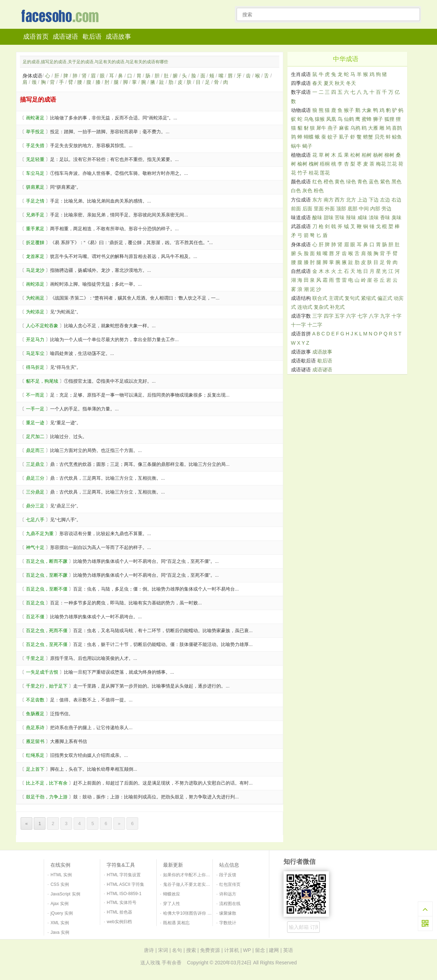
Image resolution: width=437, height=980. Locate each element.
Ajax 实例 (60, 904)
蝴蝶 (309, 137)
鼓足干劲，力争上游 (47, 797)
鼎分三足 (35, 506)
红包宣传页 (230, 884)
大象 (367, 110)
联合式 (320, 298)
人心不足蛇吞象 (42, 326)
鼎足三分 (35, 478)
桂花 (314, 173)
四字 (329, 316)
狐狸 (389, 119)
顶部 (341, 209)
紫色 (385, 182)
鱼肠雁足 (35, 714)
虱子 (344, 137)
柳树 (389, 155)
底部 (352, 209)
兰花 (392, 164)
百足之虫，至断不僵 (47, 589)
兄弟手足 (35, 215)
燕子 (333, 128)
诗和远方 (228, 894)
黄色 (340, 182)
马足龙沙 (35, 270)
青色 (362, 182)
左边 (385, 200)
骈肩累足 (35, 187)
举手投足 (35, 132)
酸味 (317, 217)
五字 (340, 316)
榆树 (302, 164)
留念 (260, 950)
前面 (296, 209)
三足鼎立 (35, 464)
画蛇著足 (35, 118)
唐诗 (149, 950)
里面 (319, 209)
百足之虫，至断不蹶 (47, 575)
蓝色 (374, 182)
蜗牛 (296, 146)
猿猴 (320, 119)
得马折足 (35, 367)
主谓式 (336, 298)
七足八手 (35, 520)
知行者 (62, 17)
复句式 (352, 298)
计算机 (232, 950)
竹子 (302, 173)
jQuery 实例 (62, 913)
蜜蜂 (367, 119)
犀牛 (321, 128)
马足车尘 (35, 353)
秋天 (340, 83)
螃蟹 (368, 137)
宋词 (163, 950)
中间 (364, 209)
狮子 (378, 119)
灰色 (307, 190)
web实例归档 (119, 922)
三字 (317, 316)
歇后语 (92, 37)
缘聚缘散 (228, 913)
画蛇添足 (35, 284)
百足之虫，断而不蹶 (47, 561)
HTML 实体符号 (122, 903)
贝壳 (379, 137)
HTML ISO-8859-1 (124, 894)
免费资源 (210, 950)
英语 (288, 950)
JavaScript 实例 (65, 894)
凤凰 (331, 119)
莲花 (325, 173)
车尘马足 (35, 173)
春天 (317, 83)
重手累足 (35, 229)
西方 (340, 200)
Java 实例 (60, 932)
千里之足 (35, 658)
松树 (355, 155)
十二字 (315, 325)
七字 (362, 316)
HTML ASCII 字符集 (126, 884)
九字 (385, 316)
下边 (374, 200)
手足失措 (35, 146)
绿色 (351, 182)
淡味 (374, 217)
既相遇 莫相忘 (176, 923)
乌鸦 (355, 128)
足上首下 (35, 769)
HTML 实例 (61, 875)
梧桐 (325, 164)
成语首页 (36, 37)
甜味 (329, 217)
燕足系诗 (35, 728)
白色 (296, 190)
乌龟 (309, 119)
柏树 (367, 155)
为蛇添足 (35, 312)
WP (247, 950)
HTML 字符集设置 (124, 875)
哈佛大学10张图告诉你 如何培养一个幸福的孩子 (209, 913)
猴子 (349, 110)
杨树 (378, 155)
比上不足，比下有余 (47, 783)
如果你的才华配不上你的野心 (191, 875)
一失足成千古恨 (42, 672)
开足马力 (35, 340)
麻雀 (344, 128)
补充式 (337, 307)
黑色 (396, 182)
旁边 (387, 209)
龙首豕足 (35, 256)
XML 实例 (60, 923)
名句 (177, 950)
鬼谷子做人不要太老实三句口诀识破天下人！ (206, 884)
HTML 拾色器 (120, 912)
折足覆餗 (35, 243)
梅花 (381, 164)
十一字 (298, 325)
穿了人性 (172, 904)
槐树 (314, 164)
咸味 (362, 217)
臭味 (396, 217)
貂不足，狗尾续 (42, 381)
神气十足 (35, 547)
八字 (374, 316)
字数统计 (228, 923)
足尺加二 (35, 437)
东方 (317, 200)
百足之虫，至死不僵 (47, 644)
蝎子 (307, 146)
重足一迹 (35, 423)
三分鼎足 (35, 492)
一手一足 (35, 409)
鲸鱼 (397, 137)
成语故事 (118, 37)
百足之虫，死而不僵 (47, 631)
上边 (362, 200)
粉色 (319, 190)
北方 (351, 200)
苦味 (340, 217)
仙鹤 (349, 119)
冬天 (351, 83)
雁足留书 (35, 741)
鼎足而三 (35, 450)
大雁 (373, 128)
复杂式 (321, 307)
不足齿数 (35, 700)
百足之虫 (35, 603)
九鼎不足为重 (40, 534)
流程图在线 (230, 904)
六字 (351, 316)
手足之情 (35, 201)
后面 (307, 209)
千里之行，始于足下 (47, 686)
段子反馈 (228, 875)
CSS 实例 (60, 884)
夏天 (329, 83)
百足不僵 (35, 617)
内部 (375, 209)
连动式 (305, 307)
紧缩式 (368, 298)
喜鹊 (397, 128)
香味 (385, 217)
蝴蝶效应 (172, 894)
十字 (396, 316)
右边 (396, 200)
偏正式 (385, 298)
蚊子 (333, 137)
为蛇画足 (35, 298)
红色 (317, 182)
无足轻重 (35, 159)
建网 (274, 950)
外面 (330, 209)
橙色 (329, 182)
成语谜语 (65, 37)
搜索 (191, 950)
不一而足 (35, 395)
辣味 (351, 217)
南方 (329, 200)
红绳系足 (35, 755)
